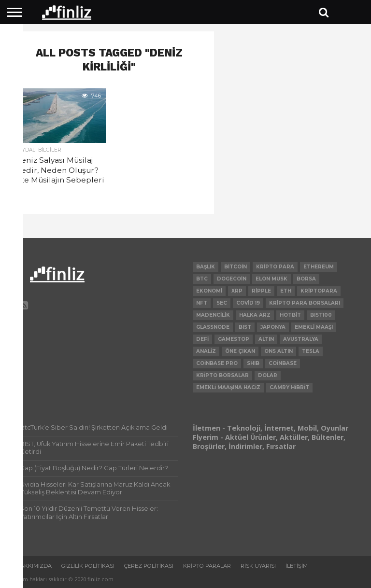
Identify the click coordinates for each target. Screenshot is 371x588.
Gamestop (234, 339)
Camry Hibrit (289, 387)
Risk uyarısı (258, 566)
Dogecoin (232, 279)
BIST (245, 327)
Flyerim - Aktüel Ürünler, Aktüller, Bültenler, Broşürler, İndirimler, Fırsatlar (269, 442)
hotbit (290, 315)
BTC (202, 279)
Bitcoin (235, 267)
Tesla (311, 351)
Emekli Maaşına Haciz (228, 387)
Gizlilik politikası (88, 566)
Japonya (273, 327)
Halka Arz (255, 315)
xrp (237, 291)
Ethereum (319, 267)
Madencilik (213, 315)
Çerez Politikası (149, 566)
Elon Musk (271, 279)
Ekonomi (209, 291)
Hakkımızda (34, 566)
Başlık (206, 267)
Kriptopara (319, 291)
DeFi (202, 339)
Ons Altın (278, 351)
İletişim (297, 566)
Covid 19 (248, 303)
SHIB (253, 363)
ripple (261, 291)
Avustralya (301, 339)
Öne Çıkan (240, 351)
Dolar (268, 375)
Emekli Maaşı (314, 327)
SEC (222, 303)
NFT (202, 303)
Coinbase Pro (217, 363)
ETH (286, 291)
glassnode (213, 327)
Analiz (206, 351)
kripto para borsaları (305, 303)
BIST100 (321, 315)
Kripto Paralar (207, 566)
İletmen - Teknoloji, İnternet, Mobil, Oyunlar (271, 428)
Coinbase (283, 363)
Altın (266, 339)
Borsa (306, 279)
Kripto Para (275, 267)
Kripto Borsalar (222, 375)
